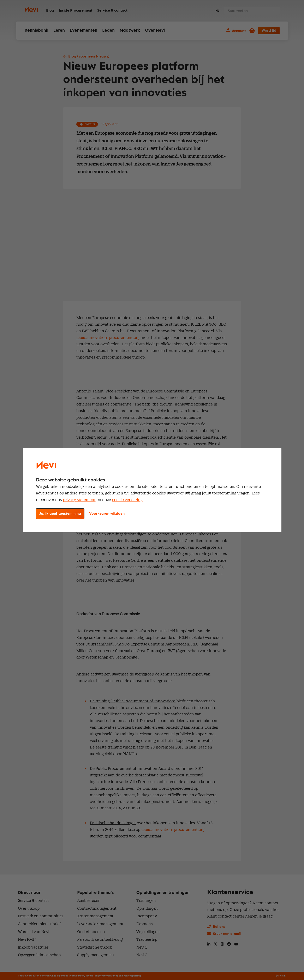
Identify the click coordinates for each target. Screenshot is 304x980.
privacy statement (79, 500)
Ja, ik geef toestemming (60, 514)
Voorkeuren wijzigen (107, 514)
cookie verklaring (127, 500)
